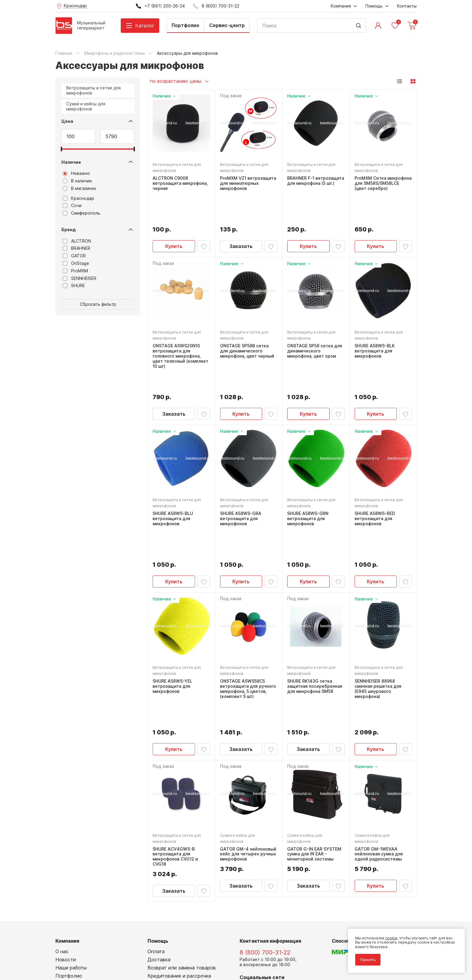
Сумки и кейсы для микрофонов (86, 106)
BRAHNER (76, 248)
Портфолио (185, 25)
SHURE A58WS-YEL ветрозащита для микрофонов (172, 603)
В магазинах (79, 188)
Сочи (72, 206)
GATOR (74, 256)
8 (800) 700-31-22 (265, 843)
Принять (368, 960)
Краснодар (78, 198)
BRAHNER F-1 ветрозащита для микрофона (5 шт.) (316, 181)
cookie (391, 938)
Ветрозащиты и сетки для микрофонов (93, 90)
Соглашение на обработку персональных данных (101, 953)
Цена (67, 121)
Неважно (76, 173)
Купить (174, 215)
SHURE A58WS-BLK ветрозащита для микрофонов (375, 320)
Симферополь (81, 213)
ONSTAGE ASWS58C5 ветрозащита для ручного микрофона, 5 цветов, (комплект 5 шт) (248, 606)
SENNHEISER (79, 278)
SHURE (74, 286)
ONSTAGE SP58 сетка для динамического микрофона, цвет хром (315, 320)
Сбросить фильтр (98, 304)
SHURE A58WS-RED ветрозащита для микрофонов (375, 467)
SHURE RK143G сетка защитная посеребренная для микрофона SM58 (315, 603)
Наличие (71, 162)
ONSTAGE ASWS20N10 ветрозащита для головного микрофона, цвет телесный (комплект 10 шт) (180, 325)
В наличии (77, 181)
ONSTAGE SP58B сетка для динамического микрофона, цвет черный (247, 320)
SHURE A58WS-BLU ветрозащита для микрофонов (173, 467)
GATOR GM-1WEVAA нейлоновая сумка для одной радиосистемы (379, 745)
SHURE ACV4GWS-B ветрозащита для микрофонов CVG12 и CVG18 (175, 747)
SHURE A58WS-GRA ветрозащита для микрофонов (241, 467)
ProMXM (75, 271)
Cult (131, 966)
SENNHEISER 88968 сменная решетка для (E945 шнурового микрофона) (378, 606)
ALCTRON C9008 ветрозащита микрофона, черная (180, 183)
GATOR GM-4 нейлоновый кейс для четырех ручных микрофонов (248, 745)
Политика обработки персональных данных (96, 948)
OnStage (76, 263)
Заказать (241, 215)
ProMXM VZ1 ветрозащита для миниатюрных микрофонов (248, 183)
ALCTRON (77, 241)
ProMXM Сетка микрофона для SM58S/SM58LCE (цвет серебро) (383, 183)
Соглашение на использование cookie (90, 957)
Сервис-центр (227, 25)
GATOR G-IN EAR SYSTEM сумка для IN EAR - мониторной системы (314, 745)
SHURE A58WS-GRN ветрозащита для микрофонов (308, 467)
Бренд (69, 229)
